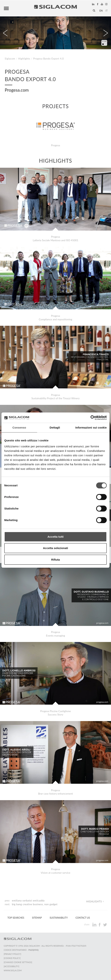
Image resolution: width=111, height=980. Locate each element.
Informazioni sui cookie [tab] (91, 428)
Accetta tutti (56, 537)
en (101, 11)
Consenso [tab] (19, 428)
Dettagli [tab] (55, 428)
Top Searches (16, 918)
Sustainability (59, 918)
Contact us (83, 918)
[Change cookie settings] (18, 962)
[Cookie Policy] (12, 958)
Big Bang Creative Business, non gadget (35, 904)
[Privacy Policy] (12, 954)
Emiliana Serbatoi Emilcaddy (28, 901)
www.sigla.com (13, 970)
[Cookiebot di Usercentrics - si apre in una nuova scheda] (90, 418)
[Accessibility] (11, 966)
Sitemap (37, 918)
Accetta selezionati (55, 548)
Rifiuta (56, 560)
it (107, 11)
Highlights (24, 59)
